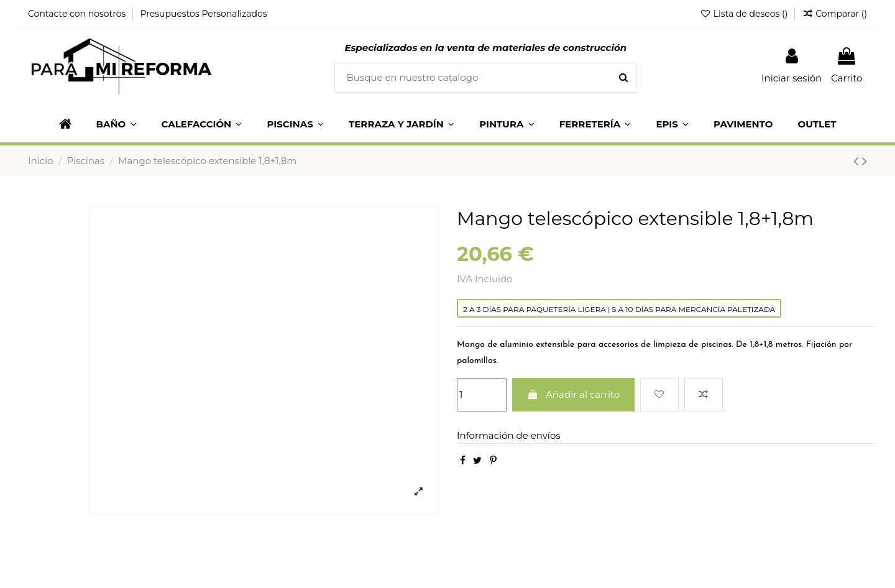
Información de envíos (509, 435)
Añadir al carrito (574, 394)
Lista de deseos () (745, 14)
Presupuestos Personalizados (204, 14)
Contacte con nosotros (78, 14)
